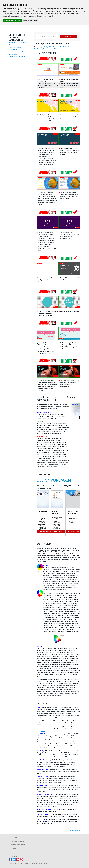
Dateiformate (38, 49)
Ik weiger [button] (18, 20)
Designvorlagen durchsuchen (63, 531)
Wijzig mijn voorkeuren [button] (30, 20)
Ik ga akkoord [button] (8, 20)
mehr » (61, 718)
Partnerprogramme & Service (18, 52)
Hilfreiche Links (14, 45)
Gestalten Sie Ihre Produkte (18, 42)
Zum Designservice (73, 531)
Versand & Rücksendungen (17, 56)
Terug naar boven (75, 831)
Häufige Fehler (48, 47)
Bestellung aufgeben (15, 47)
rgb (48, 49)
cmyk (51, 49)
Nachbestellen (13, 54)
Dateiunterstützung (66, 47)
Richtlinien (56, 47)
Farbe (44, 49)
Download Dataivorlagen (47, 531)
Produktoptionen (14, 49)
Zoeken (69, 36)
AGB (54, 49)
